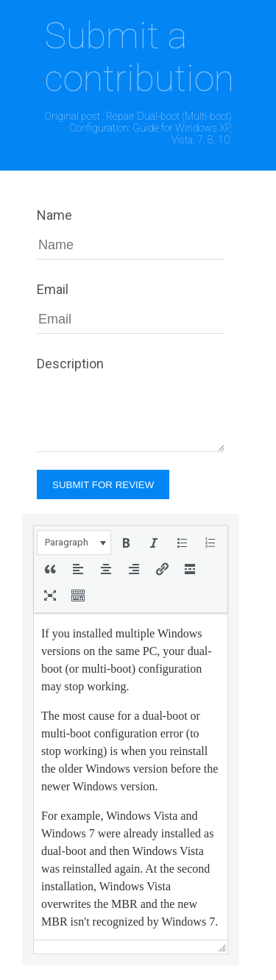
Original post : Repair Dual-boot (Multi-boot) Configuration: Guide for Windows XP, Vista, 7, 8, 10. (138, 128)
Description (70, 364)
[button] (74, 543)
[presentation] (74, 543)
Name (54, 215)
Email (53, 289)
